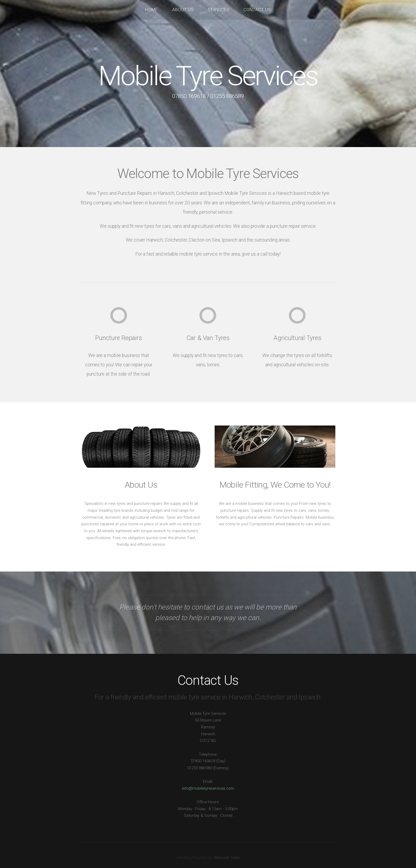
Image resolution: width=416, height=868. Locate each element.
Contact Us (257, 10)
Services (219, 10)
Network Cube (227, 858)
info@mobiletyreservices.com (208, 788)
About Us (183, 10)
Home (151, 10)
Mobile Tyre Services (208, 76)
